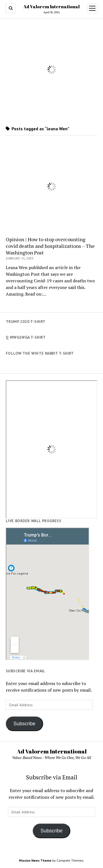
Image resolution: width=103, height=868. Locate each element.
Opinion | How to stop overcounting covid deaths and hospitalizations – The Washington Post (50, 246)
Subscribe (24, 724)
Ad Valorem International (51, 7)
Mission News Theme (35, 860)
